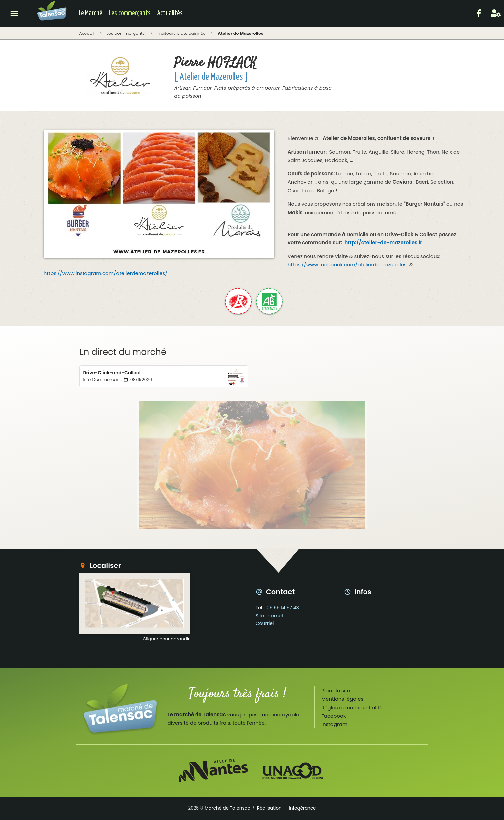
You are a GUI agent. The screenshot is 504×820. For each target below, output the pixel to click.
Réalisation (269, 808)
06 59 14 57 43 (283, 608)
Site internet (270, 616)
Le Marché (90, 13)
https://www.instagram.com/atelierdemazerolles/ (106, 273)
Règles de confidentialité (352, 707)
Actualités (170, 13)
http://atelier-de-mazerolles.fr (383, 243)
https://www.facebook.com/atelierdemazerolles (347, 265)
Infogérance (303, 808)
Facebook (334, 716)
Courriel (265, 623)
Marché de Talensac (227, 808)
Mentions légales (342, 699)
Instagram (334, 724)
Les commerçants (130, 13)
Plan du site (336, 690)
